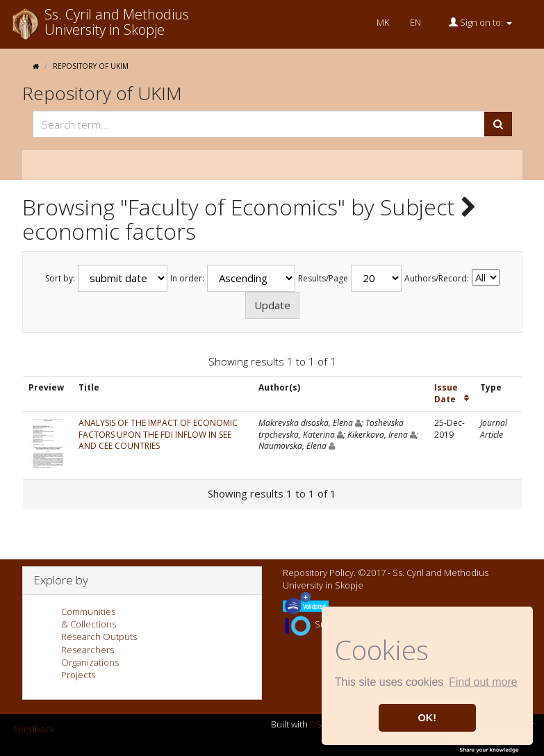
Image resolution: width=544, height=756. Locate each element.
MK (383, 22)
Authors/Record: (437, 279)
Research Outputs (99, 636)
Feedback (34, 729)
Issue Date (446, 393)
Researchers (88, 650)
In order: (187, 279)
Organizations (90, 662)
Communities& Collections (89, 618)
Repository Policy (318, 573)
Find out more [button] (483, 682)
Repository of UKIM (91, 66)
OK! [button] (427, 718)
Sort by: (60, 279)
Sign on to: (480, 22)
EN (415, 22)
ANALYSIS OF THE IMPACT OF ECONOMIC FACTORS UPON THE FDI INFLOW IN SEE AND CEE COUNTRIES (158, 435)
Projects (78, 675)
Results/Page (323, 279)
